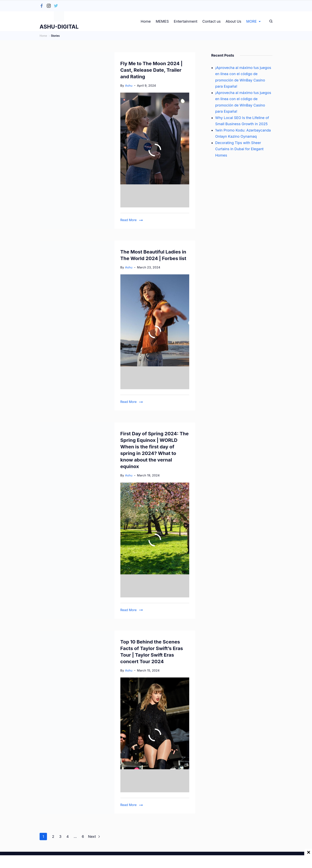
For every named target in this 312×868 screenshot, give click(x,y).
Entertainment (186, 21)
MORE (253, 21)
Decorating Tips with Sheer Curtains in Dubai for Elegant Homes (239, 149)
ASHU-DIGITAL (59, 27)
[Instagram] (49, 6)
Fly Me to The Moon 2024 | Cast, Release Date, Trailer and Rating (152, 70)
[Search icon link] (270, 21)
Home (146, 21)
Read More (129, 220)
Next (94, 837)
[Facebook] (42, 6)
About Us (234, 21)
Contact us (212, 21)
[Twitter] (56, 6)
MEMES (162, 21)
